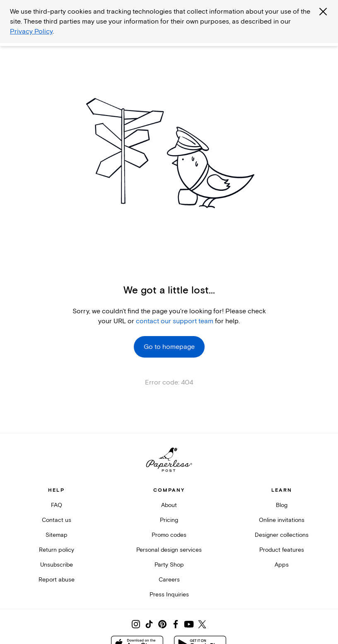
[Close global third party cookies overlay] (323, 12)
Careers (169, 580)
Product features (282, 550)
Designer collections (282, 535)
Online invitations (282, 520)
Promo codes (169, 535)
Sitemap (57, 535)
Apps (282, 565)
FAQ (57, 505)
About (169, 505)
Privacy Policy (31, 31)
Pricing (169, 520)
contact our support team (175, 321)
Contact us (57, 520)
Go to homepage (169, 347)
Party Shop (169, 565)
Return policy (57, 550)
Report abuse (57, 580)
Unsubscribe (57, 565)
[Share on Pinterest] (162, 624)
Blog (282, 505)
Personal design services (169, 550)
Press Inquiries (169, 595)
